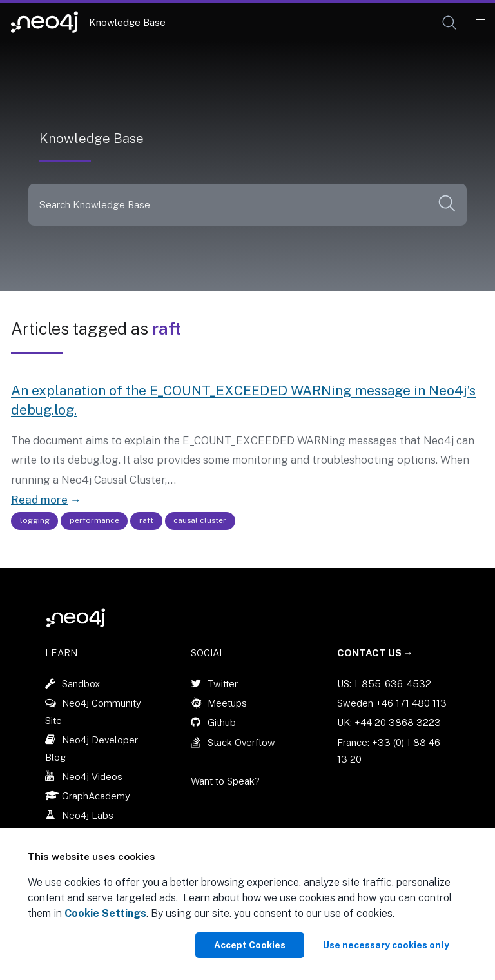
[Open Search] (450, 23)
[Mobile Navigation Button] (480, 23)
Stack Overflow (241, 742)
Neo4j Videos (92, 777)
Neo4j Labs (88, 815)
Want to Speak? (225, 781)
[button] (450, 23)
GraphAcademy (96, 796)
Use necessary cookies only (386, 945)
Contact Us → (375, 653)
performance (94, 520)
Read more (39, 500)
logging (35, 520)
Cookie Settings (105, 913)
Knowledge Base (127, 22)
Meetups (227, 703)
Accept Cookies (250, 945)
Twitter (223, 684)
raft (146, 520)
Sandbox (81, 684)
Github (222, 722)
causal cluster (200, 520)
